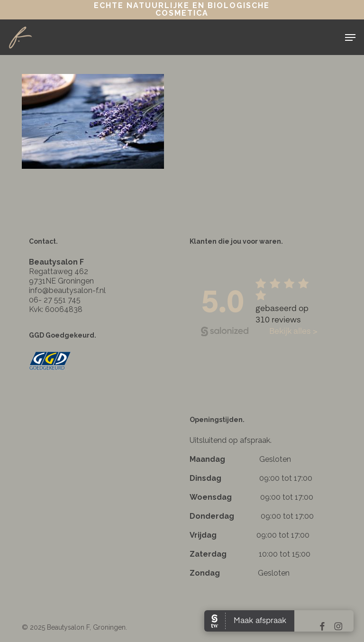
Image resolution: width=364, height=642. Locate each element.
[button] (350, 37)
